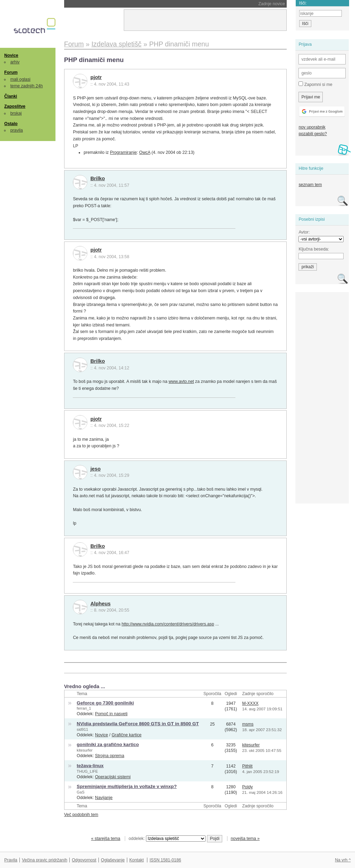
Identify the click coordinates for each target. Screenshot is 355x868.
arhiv (15, 62)
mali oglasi (20, 79)
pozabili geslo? (313, 134)
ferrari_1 (84, 708)
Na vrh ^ (343, 860)
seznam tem (310, 185)
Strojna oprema (110, 756)
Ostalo (11, 124)
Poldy (247, 787)
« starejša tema (106, 839)
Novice (11, 55)
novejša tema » (245, 839)
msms (248, 724)
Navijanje (104, 798)
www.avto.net (181, 382)
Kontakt (137, 860)
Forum (11, 72)
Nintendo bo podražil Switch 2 (113, 4)
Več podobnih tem (81, 815)
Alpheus (101, 604)
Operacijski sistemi (113, 777)
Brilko (98, 178)
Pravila (11, 860)
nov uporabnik (312, 127)
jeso (96, 469)
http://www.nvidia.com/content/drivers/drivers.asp (168, 624)
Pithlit (247, 766)
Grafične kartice (127, 735)
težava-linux (90, 766)
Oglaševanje (113, 860)
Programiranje (123, 152)
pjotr (96, 77)
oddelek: (167, 839)
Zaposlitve (15, 106)
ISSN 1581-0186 (165, 860)
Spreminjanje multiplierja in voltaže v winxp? (127, 786)
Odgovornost (84, 860)
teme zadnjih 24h (27, 86)
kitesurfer (85, 750)
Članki (11, 96)
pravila (17, 130)
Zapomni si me (315, 84)
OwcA (145, 152)
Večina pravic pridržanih (45, 860)
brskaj (16, 113)
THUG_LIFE (87, 771)
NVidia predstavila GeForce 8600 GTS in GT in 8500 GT (138, 724)
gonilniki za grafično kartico (108, 744)
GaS (80, 792)
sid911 (82, 729)
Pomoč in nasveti (111, 714)
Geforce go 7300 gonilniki (105, 703)
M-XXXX (250, 703)
